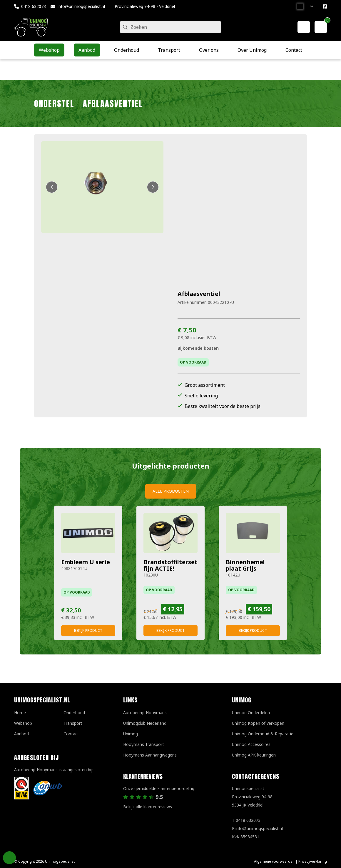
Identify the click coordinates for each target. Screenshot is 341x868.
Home (20, 713)
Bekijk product (88, 630)
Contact (71, 734)
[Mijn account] (304, 27)
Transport (73, 723)
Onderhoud (74, 713)
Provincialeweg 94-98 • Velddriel (145, 6)
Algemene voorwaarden (274, 861)
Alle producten (171, 491)
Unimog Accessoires (251, 744)
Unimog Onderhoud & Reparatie (263, 734)
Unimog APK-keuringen (254, 755)
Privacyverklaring (313, 861)
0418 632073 (34, 6)
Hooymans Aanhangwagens (150, 755)
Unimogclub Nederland (145, 723)
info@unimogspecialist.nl (81, 6)
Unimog (131, 734)
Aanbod (21, 734)
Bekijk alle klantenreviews (148, 807)
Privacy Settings (9, 858)
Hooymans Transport (144, 744)
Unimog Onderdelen (251, 713)
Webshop (23, 723)
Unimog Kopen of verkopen (258, 723)
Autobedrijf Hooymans (145, 713)
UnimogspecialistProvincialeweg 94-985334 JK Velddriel (252, 797)
